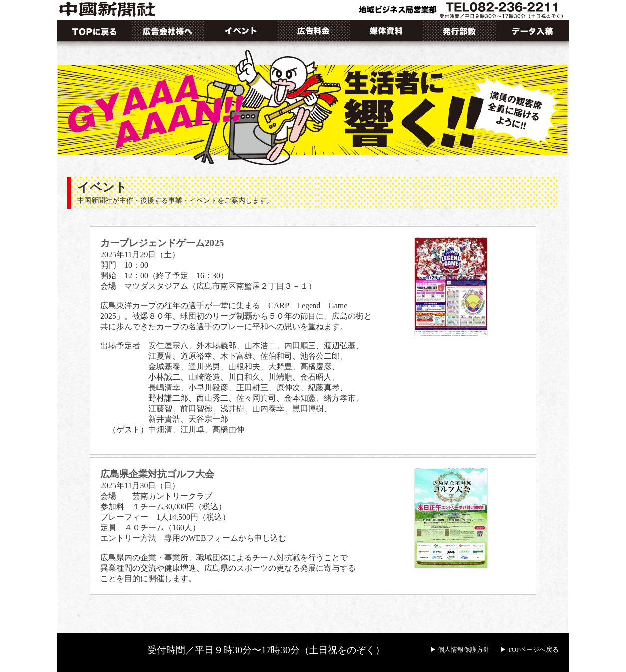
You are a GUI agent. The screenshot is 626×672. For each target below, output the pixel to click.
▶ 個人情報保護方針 (460, 650)
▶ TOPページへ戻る (529, 650)
